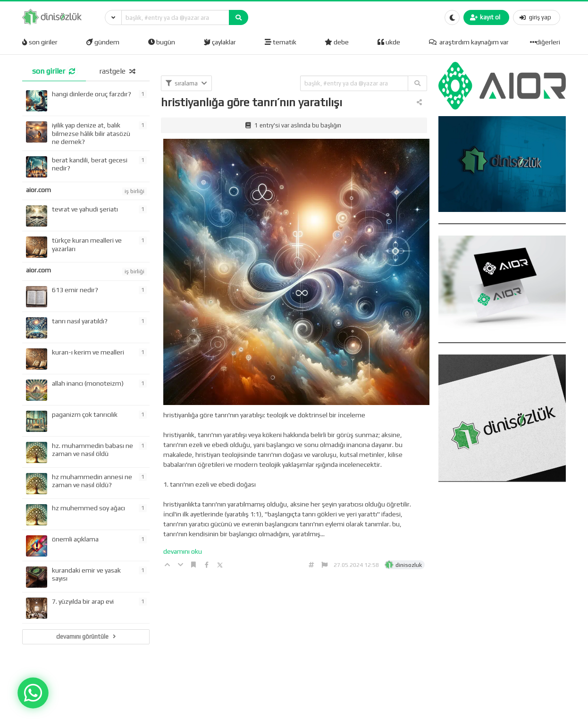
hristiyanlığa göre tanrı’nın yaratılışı (252, 102)
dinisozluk (409, 565)
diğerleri (546, 42)
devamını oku (183, 551)
